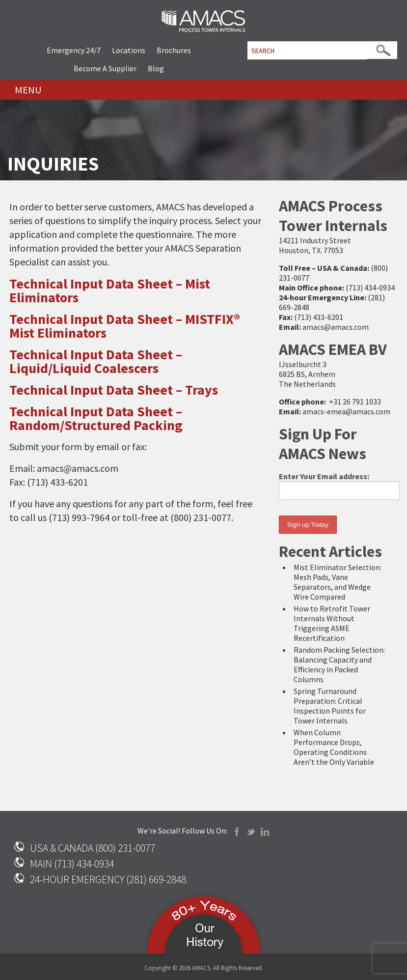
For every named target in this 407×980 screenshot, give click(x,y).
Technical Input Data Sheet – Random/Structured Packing (96, 418)
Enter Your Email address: (339, 486)
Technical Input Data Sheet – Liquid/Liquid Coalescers (96, 361)
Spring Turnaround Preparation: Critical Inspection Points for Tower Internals (330, 706)
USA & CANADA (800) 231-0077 (93, 848)
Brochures (174, 50)
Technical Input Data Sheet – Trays (114, 390)
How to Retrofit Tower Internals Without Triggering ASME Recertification (332, 623)
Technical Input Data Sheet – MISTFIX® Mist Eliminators (125, 326)
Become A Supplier (105, 68)
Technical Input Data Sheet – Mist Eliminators (110, 290)
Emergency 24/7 (74, 50)
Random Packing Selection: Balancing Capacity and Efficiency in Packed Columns (339, 664)
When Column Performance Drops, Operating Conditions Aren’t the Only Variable (334, 747)
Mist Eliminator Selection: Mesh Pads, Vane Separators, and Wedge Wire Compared (338, 582)
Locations (129, 50)
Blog (156, 68)
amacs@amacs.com (336, 327)
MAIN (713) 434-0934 (72, 864)
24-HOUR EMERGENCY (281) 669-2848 (108, 879)
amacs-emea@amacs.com (346, 411)
